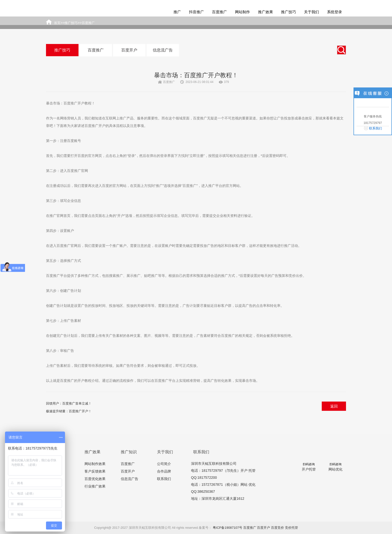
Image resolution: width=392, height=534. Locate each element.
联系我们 (164, 479)
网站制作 (242, 12)
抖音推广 (196, 12)
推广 (177, 12)
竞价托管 (291, 528)
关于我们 (311, 12)
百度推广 (219, 12)
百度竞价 (277, 528)
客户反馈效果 (95, 471)
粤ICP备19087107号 (228, 528)
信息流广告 (163, 50)
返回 (334, 406)
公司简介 (164, 464)
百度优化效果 (95, 479)
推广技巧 (288, 12)
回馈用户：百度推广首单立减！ (69, 403)
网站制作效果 (95, 464)
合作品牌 (164, 471)
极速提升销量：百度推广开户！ (69, 411)
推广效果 (265, 12)
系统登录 (334, 12)
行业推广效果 (95, 486)
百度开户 (129, 50)
